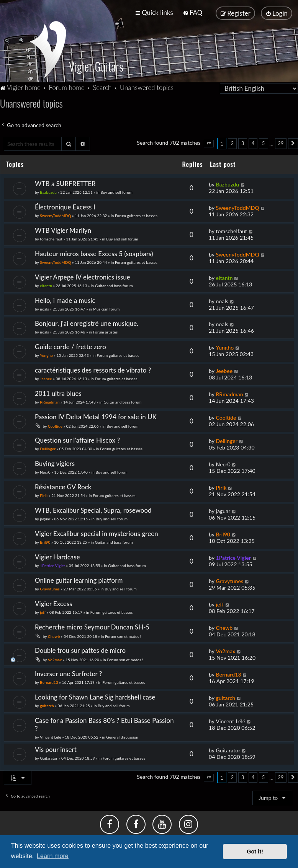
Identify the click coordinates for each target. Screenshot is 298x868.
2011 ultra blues (58, 393)
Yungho (46, 355)
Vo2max (55, 659)
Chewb (54, 636)
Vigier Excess (54, 603)
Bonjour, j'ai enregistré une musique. (87, 323)
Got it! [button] (255, 852)
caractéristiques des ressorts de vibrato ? (93, 369)
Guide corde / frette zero (70, 346)
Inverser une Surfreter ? (68, 673)
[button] (209, 143)
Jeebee (46, 378)
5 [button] (263, 143)
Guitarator (49, 757)
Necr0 (45, 471)
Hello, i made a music (65, 299)
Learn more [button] (53, 856)
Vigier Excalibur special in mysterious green (97, 533)
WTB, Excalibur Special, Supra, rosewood (93, 509)
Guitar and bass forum (114, 284)
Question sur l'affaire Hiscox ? (77, 439)
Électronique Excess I (65, 206)
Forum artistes (105, 331)
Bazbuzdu (48, 191)
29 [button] (281, 143)
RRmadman (50, 401)
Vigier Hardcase (57, 556)
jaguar (45, 518)
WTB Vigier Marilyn (63, 229)
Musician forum (106, 308)
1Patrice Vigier (52, 565)
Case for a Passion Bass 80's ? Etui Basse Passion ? (104, 723)
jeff (43, 611)
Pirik (44, 495)
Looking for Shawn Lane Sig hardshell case (95, 696)
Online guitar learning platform (79, 579)
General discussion (122, 736)
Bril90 (45, 541)
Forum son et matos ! (123, 636)
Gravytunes (50, 588)
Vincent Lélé (50, 736)
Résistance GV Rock (63, 486)
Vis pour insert (56, 748)
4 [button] (253, 143)
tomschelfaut (51, 238)
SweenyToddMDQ (55, 214)
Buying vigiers (55, 463)
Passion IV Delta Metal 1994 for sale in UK (96, 416)
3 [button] (243, 143)
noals (44, 308)
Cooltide (55, 425)
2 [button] (232, 143)
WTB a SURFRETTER (65, 183)
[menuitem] (192, 12)
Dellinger (48, 448)
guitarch (47, 705)
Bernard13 (49, 682)
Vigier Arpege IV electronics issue (83, 276)
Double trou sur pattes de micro (80, 650)
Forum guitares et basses (136, 214)
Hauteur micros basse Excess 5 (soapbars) (94, 253)
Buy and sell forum (116, 191)
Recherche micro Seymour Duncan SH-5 (92, 626)
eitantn (46, 284)
